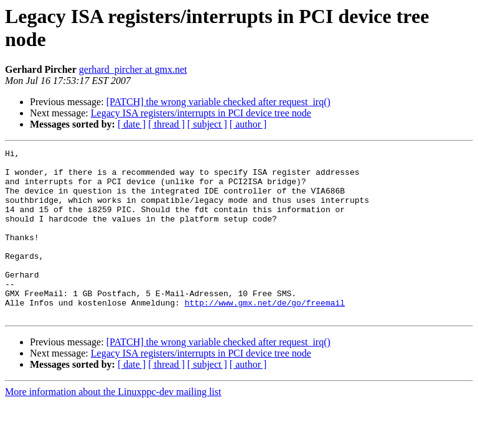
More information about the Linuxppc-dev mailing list (113, 425)
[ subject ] (207, 124)
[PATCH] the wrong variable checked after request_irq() (218, 102)
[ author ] (248, 124)
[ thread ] (166, 124)
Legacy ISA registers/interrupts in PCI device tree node (201, 113)
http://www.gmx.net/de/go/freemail (265, 334)
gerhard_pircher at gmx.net (133, 69)
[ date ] (132, 124)
